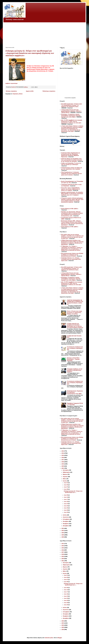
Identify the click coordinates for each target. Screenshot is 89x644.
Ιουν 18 (66, 502)
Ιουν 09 (66, 495)
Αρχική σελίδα (30, 91)
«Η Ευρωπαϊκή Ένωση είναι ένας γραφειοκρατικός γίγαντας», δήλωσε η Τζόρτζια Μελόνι (71, 111)
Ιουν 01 (66, 483)
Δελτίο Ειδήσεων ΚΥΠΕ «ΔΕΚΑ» (70, 209)
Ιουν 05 (66, 485)
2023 (63, 531)
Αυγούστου (66, 517)
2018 (63, 462)
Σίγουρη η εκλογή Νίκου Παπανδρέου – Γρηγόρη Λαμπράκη (73, 359)
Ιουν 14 (66, 497)
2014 (63, 453)
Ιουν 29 (66, 512)
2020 (63, 466)
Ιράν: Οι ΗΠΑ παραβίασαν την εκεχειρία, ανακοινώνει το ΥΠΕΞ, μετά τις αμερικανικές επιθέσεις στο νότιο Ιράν (72, 121)
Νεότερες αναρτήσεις (11, 91)
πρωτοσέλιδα (68, 98)
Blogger (60, 638)
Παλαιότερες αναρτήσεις (49, 91)
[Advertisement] (44, 33)
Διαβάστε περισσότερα (11, 83)
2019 (63, 464)
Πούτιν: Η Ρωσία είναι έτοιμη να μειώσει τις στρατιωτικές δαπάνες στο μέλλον (74, 312)
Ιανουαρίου (66, 470)
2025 (63, 535)
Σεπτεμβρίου (66, 519)
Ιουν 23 (66, 504)
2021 (63, 468)
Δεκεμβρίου (66, 526)
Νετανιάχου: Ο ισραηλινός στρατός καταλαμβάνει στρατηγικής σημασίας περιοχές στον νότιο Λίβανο (71, 116)
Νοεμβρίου (66, 524)
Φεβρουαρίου (67, 472)
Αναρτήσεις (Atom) (17, 94)
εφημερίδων (74, 98)
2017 (63, 460)
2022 (63, 528)
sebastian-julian (49, 638)
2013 (63, 451)
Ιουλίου (65, 515)
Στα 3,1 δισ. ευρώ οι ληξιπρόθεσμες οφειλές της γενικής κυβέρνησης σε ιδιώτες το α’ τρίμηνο (70, 189)
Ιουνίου (65, 481)
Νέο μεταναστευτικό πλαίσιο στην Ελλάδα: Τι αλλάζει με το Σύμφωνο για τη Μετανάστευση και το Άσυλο (72, 255)
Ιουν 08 (66, 489)
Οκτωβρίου (66, 521)
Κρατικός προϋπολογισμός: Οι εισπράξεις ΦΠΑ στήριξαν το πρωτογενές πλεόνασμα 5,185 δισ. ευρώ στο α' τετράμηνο (72, 194)
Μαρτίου (65, 474)
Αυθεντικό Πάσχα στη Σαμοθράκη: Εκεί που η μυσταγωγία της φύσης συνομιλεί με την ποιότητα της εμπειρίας (72, 160)
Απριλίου (65, 477)
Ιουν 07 (66, 487)
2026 (63, 537)
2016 (63, 458)
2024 (63, 533)
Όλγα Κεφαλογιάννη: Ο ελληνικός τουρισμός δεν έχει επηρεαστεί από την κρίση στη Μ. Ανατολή (71, 174)
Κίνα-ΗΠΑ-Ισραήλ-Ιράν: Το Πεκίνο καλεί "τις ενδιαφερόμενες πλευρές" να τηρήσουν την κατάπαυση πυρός (72, 105)
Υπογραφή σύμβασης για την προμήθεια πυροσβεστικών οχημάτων (75, 370)
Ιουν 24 (66, 506)
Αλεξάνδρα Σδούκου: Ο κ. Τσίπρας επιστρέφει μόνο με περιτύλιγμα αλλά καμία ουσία (71, 259)
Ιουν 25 (66, 508)
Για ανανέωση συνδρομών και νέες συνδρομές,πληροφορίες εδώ (75, 348)
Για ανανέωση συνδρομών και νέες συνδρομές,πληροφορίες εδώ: (75, 383)
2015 (63, 455)
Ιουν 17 (66, 499)
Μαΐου (65, 479)
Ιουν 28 (66, 510)
